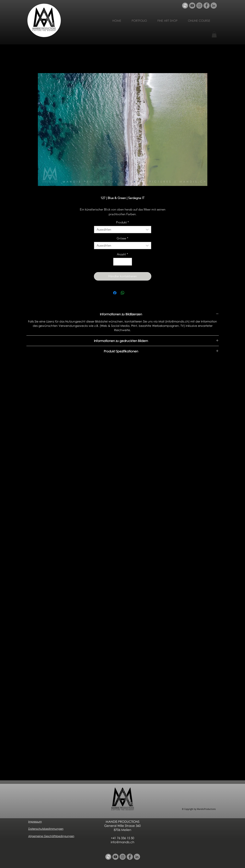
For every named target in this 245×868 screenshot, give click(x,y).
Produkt (122, 222)
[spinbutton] (122, 262)
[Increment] (129, 262)
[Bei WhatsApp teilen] (123, 293)
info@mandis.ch (122, 842)
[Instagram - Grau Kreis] (199, 6)
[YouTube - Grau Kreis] (192, 6)
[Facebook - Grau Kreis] (207, 6)
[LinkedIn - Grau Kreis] (214, 6)
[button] (214, 34)
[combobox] (123, 230)
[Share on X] (130, 293)
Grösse (122, 238)
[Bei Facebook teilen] (115, 293)
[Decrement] (117, 262)
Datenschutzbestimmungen (46, 829)
